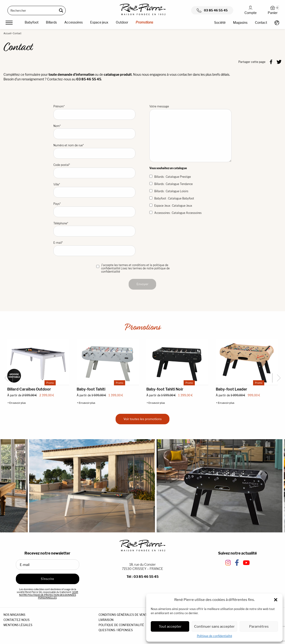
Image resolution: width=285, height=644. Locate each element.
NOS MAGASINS (14, 615)
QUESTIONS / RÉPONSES (116, 630)
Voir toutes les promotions (143, 419)
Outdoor (122, 22)
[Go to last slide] (8, 378)
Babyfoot (32, 22)
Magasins (240, 22)
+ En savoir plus (17, 403)
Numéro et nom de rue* (94, 151)
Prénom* (94, 112)
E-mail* (94, 248)
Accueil (7, 33)
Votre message (191, 133)
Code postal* (94, 171)
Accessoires (74, 22)
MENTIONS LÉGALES (18, 625)
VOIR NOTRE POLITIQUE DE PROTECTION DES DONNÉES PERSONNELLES (49, 595)
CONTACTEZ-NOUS (17, 620)
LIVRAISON (106, 620)
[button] (276, 600)
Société (220, 22)
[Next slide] (277, 378)
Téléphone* (94, 229)
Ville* (94, 190)
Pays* (94, 210)
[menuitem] (32, 23)
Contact (261, 22)
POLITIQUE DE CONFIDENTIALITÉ (121, 625)
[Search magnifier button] (61, 10)
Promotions (144, 22)
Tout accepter (170, 626)
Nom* (94, 132)
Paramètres (259, 626)
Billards (51, 22)
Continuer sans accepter (214, 626)
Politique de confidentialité (215, 636)
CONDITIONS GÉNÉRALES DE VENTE (124, 615)
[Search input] (33, 10)
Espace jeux (99, 22)
